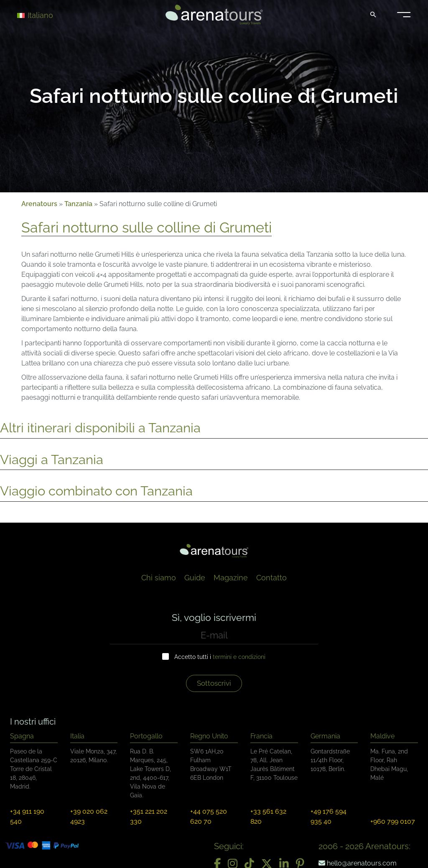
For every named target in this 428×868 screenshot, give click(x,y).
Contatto (271, 578)
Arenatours (39, 204)
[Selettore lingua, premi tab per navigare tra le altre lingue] (47, 15)
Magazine (231, 578)
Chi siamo (159, 578)
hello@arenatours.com (358, 863)
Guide (195, 578)
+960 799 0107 (393, 821)
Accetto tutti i (220, 657)
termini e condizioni (239, 657)
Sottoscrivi (214, 683)
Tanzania (78, 204)
